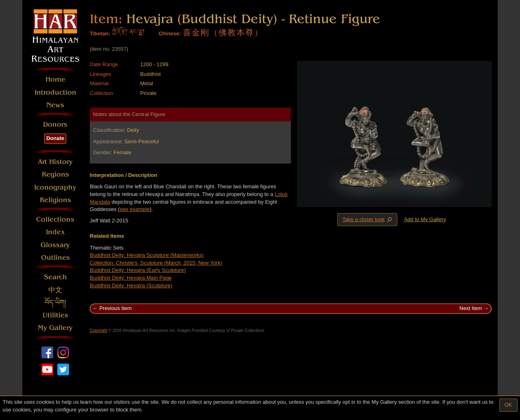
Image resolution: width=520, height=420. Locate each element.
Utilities (55, 315)
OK (508, 405)
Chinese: (170, 33)
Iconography (55, 187)
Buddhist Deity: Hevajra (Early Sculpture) (138, 270)
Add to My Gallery (425, 219)
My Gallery (55, 328)
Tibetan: (100, 33)
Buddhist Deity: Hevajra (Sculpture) (131, 285)
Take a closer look (368, 219)
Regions (55, 174)
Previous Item (116, 308)
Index (55, 232)
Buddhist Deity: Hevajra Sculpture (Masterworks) (147, 255)
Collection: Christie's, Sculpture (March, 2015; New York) (156, 263)
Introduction (55, 92)
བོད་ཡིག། (55, 303)
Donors (55, 124)
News (55, 105)
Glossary (55, 245)
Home (55, 79)
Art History (55, 162)
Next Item (471, 308)
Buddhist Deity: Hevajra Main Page (131, 278)
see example (135, 209)
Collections (55, 219)
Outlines (55, 257)
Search (55, 277)
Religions (55, 200)
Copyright (99, 331)
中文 (55, 290)
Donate (55, 138)
